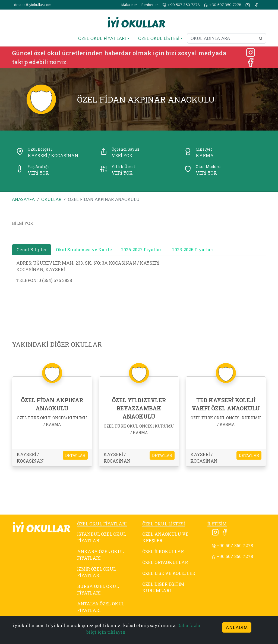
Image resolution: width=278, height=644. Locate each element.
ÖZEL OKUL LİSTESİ (164, 524)
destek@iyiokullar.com (33, 5)
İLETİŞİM (217, 524)
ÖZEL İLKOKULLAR (163, 551)
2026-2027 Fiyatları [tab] (142, 250)
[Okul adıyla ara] (221, 38)
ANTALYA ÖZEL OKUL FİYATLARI (101, 607)
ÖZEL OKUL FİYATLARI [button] (102, 38)
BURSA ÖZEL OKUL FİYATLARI (98, 589)
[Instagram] (251, 52)
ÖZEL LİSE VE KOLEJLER (169, 573)
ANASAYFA (23, 199)
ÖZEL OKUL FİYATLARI (102, 524)
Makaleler (129, 5)
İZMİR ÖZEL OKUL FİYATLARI (97, 572)
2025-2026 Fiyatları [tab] (193, 250)
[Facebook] (251, 62)
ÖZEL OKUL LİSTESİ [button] (159, 38)
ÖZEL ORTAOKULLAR (165, 562)
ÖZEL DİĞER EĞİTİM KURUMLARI (163, 587)
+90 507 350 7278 (181, 5)
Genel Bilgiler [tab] (32, 250)
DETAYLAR (75, 455)
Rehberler (150, 5)
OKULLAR (51, 199)
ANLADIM (237, 627)
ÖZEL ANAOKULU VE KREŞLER (165, 537)
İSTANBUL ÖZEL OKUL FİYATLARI (102, 537)
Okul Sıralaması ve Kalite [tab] (84, 250)
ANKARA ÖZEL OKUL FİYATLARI (100, 555)
